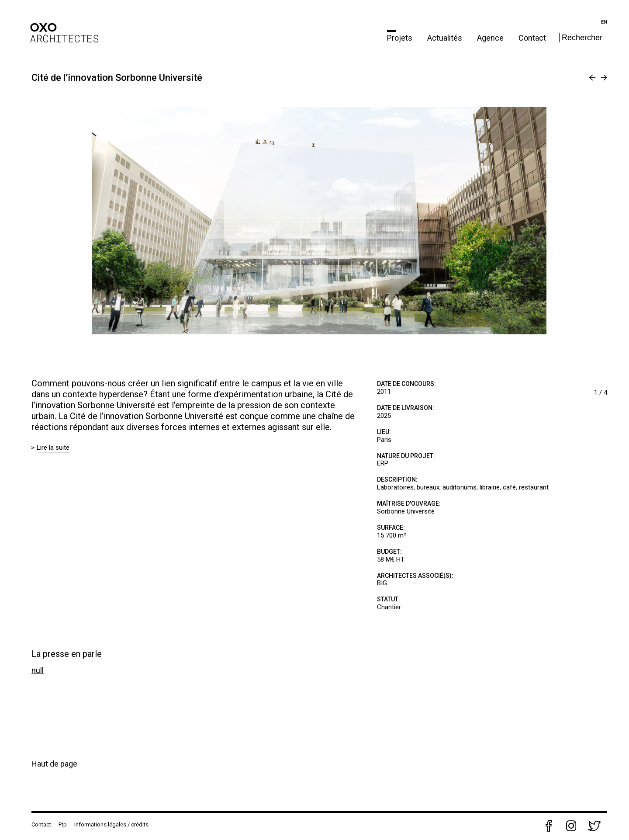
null (38, 670)
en (604, 22)
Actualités (446, 38)
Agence (491, 38)
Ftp (63, 824)
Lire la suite (54, 448)
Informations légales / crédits (111, 824)
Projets (401, 38)
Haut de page (54, 764)
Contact (532, 38)
